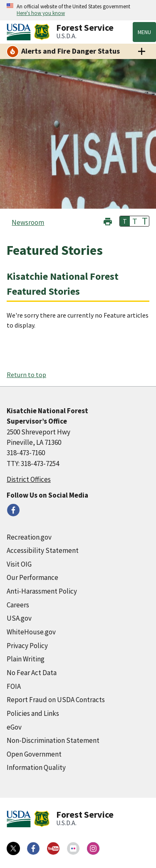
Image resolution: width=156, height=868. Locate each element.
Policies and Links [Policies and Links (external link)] (33, 713)
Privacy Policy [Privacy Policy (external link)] (27, 646)
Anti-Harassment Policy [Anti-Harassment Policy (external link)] (42, 591)
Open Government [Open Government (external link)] (34, 754)
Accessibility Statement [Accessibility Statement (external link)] (43, 550)
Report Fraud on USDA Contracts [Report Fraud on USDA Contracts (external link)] (56, 700)
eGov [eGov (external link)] (14, 727)
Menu (144, 32)
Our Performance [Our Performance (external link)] (32, 577)
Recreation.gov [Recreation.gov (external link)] (29, 537)
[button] (108, 221)
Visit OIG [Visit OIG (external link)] (19, 564)
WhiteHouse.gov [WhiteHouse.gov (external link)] (31, 632)
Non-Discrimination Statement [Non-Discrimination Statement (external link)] (53, 740)
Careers (18, 605)
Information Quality (36, 767)
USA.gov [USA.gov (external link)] (19, 618)
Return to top (26, 375)
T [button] (125, 221)
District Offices (29, 479)
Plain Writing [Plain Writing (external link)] (26, 659)
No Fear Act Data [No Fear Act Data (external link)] (32, 673)
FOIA (14, 686)
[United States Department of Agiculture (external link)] (20, 32)
